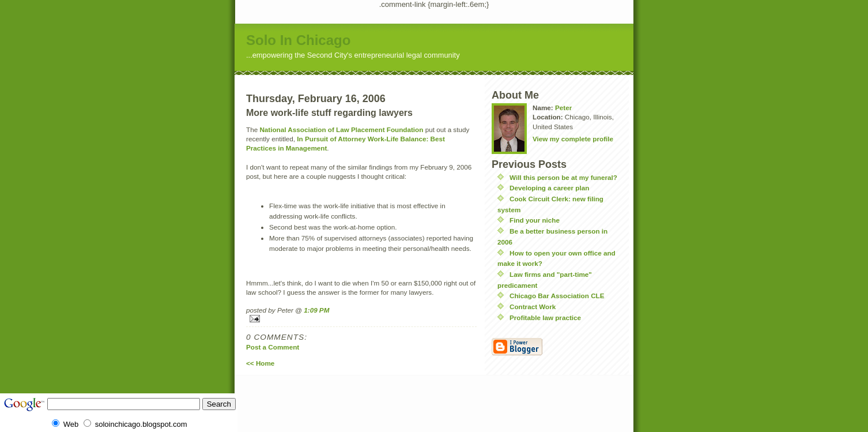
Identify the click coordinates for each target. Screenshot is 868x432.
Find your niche (535, 220)
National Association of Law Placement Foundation (341, 129)
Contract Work (533, 307)
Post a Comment (273, 347)
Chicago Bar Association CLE (557, 296)
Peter (563, 108)
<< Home (260, 363)
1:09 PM (316, 310)
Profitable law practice (545, 318)
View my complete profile (573, 139)
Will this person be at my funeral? (563, 177)
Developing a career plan (549, 188)
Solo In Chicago (298, 40)
